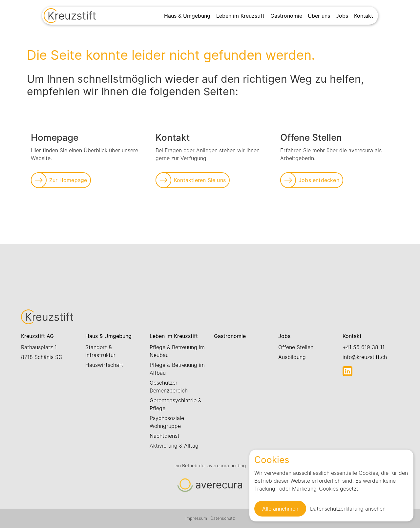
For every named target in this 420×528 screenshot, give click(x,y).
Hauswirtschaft (104, 365)
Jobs (342, 16)
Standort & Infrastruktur (100, 351)
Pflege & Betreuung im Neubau (177, 351)
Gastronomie (286, 16)
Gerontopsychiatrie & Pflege (176, 404)
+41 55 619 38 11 (364, 347)
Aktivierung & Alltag (174, 446)
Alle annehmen (280, 509)
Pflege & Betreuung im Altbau (177, 369)
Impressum (196, 518)
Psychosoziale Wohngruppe (167, 422)
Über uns (319, 16)
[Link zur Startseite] (70, 16)
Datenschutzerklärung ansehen (348, 509)
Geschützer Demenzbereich (169, 387)
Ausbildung (292, 357)
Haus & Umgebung (187, 16)
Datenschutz (223, 518)
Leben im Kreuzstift (240, 16)
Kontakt (364, 16)
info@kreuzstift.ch (365, 357)
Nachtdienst (165, 436)
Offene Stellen (296, 347)
